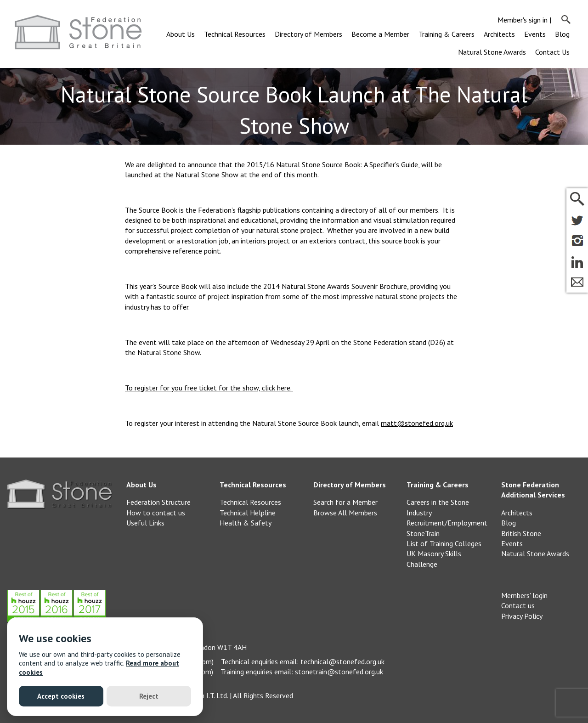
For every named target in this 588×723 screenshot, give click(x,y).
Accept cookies (61, 696)
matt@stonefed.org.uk (417, 423)
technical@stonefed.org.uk (342, 661)
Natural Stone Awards (492, 52)
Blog (562, 34)
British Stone (521, 533)
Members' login (524, 595)
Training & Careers (447, 34)
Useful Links (145, 523)
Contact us (518, 605)
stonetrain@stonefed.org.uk (339, 672)
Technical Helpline (248, 513)
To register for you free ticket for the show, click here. (209, 388)
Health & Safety (246, 523)
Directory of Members (308, 34)
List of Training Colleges (444, 543)
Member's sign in (523, 20)
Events (535, 34)
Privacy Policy (522, 616)
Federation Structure (158, 502)
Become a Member (380, 34)
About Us (181, 34)
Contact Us (552, 52)
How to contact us (156, 513)
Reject (149, 696)
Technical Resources (235, 34)
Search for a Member (345, 502)
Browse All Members (345, 513)
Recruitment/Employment (447, 523)
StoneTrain (423, 533)
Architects (499, 34)
